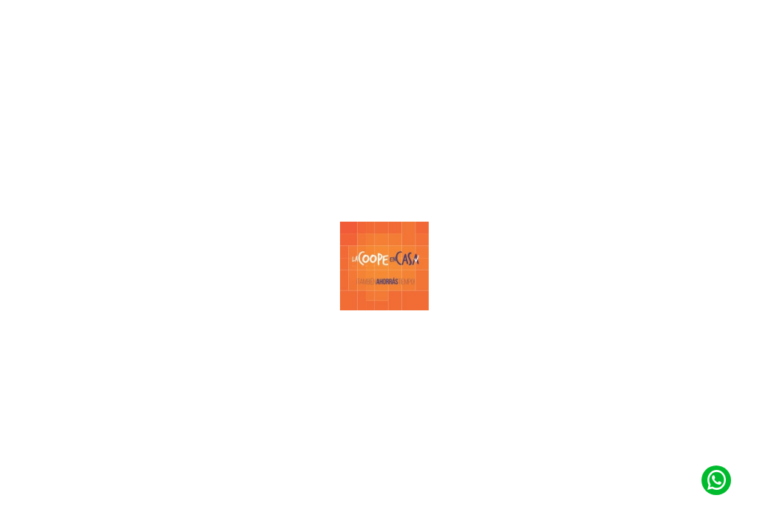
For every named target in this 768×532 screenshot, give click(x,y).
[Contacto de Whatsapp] (716, 480)
